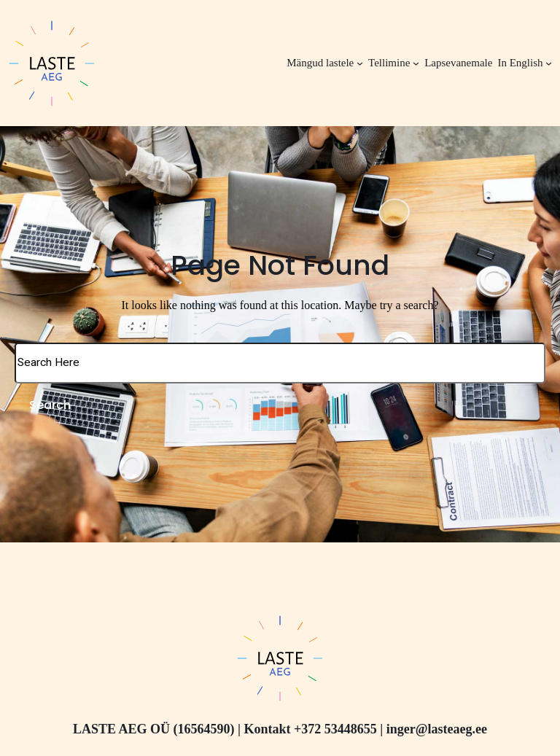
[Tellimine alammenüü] (416, 63)
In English (520, 63)
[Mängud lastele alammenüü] (360, 63)
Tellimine (389, 63)
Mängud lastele (320, 63)
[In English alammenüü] (549, 63)
